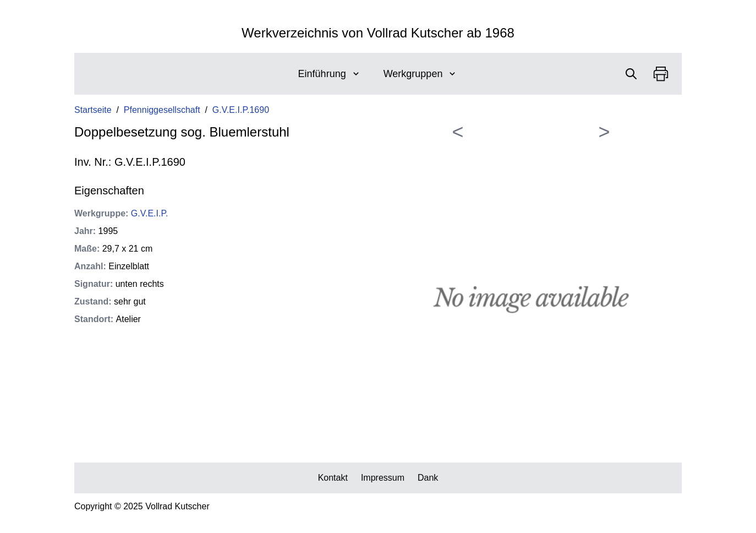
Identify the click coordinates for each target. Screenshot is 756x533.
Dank (428, 478)
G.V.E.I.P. (150, 213)
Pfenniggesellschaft (162, 110)
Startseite (93, 110)
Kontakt (333, 478)
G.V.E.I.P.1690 (241, 110)
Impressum (383, 478)
